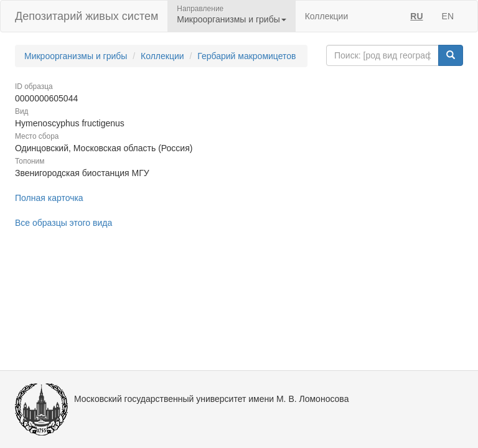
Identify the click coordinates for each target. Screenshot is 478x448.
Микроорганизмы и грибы (76, 56)
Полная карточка (49, 198)
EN (448, 16)
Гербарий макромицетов (246, 56)
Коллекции (327, 16)
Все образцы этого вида (63, 223)
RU (416, 16)
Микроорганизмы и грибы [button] (231, 19)
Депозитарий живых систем (87, 16)
